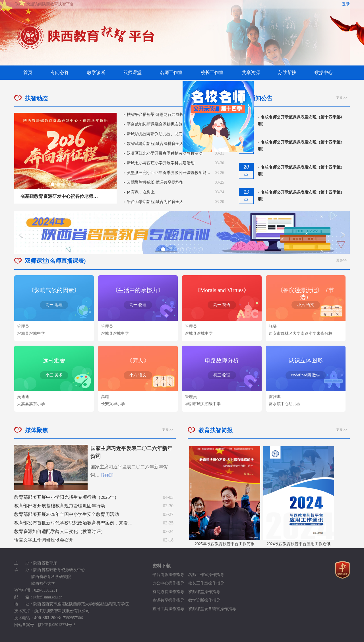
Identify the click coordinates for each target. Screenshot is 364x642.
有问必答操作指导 (168, 592)
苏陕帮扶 (287, 72)
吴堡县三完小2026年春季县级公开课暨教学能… (169, 173)
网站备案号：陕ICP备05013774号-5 (45, 625)
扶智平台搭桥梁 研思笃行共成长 (155, 115)
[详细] (107, 475)
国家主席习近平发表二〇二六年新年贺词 (131, 452)
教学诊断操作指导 (204, 600)
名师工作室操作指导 (206, 575)
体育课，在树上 (141, 192)
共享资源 (251, 72)
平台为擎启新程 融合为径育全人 (155, 202)
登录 (346, 4)
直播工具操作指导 (168, 609)
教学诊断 (96, 72)
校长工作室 (212, 72)
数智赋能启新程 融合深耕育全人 (155, 144)
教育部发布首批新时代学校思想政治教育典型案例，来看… (73, 523)
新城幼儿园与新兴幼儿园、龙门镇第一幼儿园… (169, 134)
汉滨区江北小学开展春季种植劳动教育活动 (165, 153)
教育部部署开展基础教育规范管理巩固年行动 (60, 506)
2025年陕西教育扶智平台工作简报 (225, 544)
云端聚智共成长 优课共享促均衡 (155, 182)
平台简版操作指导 (170, 575)
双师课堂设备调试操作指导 (212, 609)
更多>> (342, 98)
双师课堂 (133, 72)
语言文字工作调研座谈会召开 (44, 540)
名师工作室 (171, 72)
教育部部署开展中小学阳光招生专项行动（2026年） (67, 497)
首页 (28, 72)
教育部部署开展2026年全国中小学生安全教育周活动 (67, 514)
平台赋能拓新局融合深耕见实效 (155, 124)
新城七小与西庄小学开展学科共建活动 (161, 163)
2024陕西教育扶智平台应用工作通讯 (299, 544)
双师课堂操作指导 (204, 592)
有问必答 (60, 72)
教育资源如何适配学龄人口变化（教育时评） (60, 531)
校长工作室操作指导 (206, 583)
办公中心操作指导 (170, 583)
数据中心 (324, 72)
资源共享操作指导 (168, 600)
